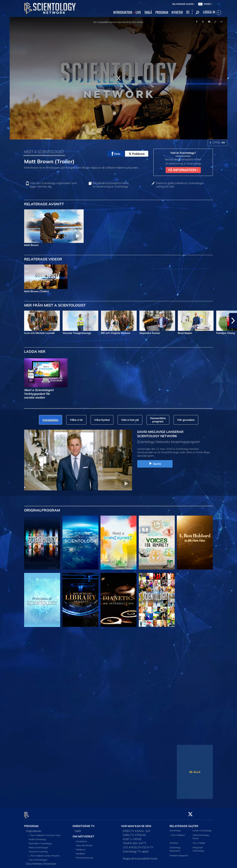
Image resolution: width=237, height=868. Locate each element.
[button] (233, 321)
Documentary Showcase (41, 862)
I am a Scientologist (38, 858)
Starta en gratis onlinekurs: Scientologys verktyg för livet (180, 185)
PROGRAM (162, 12)
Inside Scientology (37, 837)
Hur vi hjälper (199, 841)
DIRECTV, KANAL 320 (137, 829)
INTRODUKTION (123, 12)
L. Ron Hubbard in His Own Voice (45, 833)
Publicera (137, 154)
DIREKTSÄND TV (84, 824)
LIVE (138, 12)
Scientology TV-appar (136, 849)
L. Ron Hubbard (177, 833)
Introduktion (81, 839)
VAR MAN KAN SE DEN (136, 824)
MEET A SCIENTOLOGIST (44, 152)
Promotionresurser (85, 856)
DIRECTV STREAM (134, 833)
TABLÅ (148, 12)
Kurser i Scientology (202, 828)
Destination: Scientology (40, 841)
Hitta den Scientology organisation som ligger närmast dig (53, 185)
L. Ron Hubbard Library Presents (44, 854)
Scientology (175, 828)
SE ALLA (195, 772)
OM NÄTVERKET (83, 834)
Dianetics (174, 841)
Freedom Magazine (179, 853)
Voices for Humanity (38, 849)
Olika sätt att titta (84, 844)
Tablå (78, 829)
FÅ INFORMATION (183, 170)
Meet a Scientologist (38, 845)
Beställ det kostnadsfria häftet (111, 185)
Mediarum (81, 848)
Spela (155, 464)
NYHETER (177, 12)
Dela (116, 154)
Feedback (80, 852)
